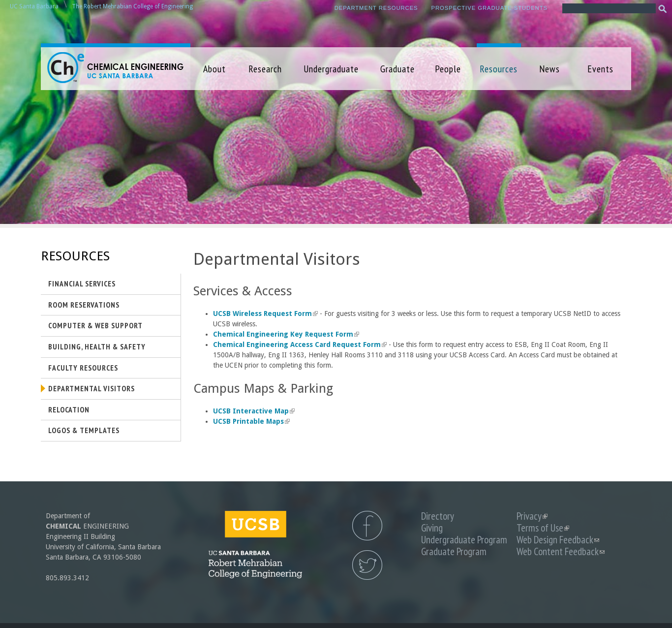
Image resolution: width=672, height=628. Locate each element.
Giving (432, 528)
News (550, 69)
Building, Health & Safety (97, 346)
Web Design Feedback (558, 540)
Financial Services (82, 283)
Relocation (69, 409)
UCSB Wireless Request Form (265, 314)
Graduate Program (454, 551)
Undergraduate (331, 69)
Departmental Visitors (92, 388)
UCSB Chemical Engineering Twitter (367, 565)
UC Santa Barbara (34, 6)
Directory (438, 516)
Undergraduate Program (464, 540)
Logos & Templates (84, 430)
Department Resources (376, 8)
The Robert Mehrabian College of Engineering (132, 6)
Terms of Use (543, 528)
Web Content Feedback (561, 551)
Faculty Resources (83, 368)
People (448, 69)
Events (600, 69)
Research (265, 69)
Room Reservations (84, 305)
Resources (499, 69)
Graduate (397, 69)
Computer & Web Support (95, 325)
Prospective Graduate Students (489, 8)
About (214, 69)
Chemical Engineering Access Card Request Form (300, 345)
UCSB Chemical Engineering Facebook (367, 526)
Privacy (532, 516)
